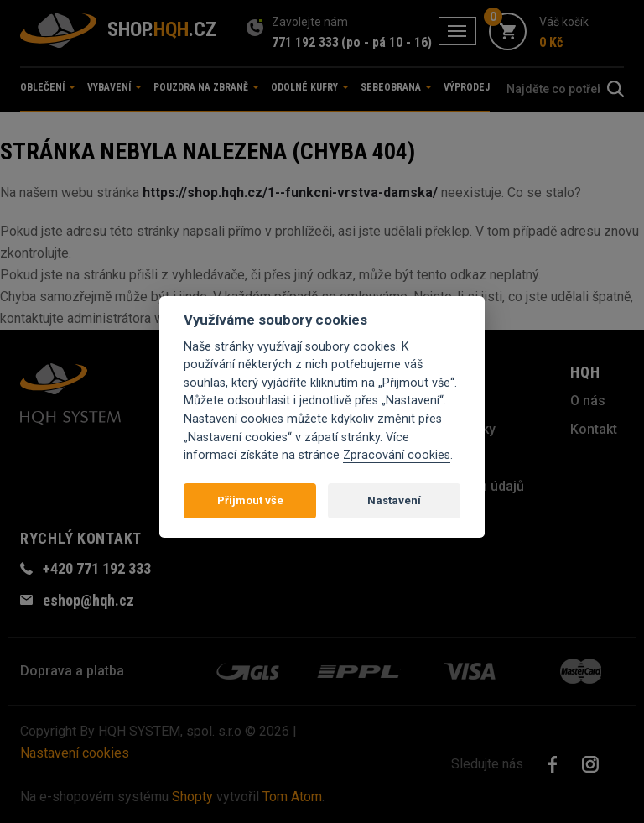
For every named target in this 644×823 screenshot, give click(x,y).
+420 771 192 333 (97, 568)
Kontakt (594, 429)
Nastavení (394, 500)
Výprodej (467, 87)
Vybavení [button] (114, 87)
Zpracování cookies (397, 455)
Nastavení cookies (75, 753)
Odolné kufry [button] (310, 87)
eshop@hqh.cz (88, 600)
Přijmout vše (250, 500)
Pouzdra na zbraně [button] (206, 87)
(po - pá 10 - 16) (387, 42)
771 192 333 (305, 42)
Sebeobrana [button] (396, 87)
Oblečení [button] (48, 87)
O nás (588, 401)
